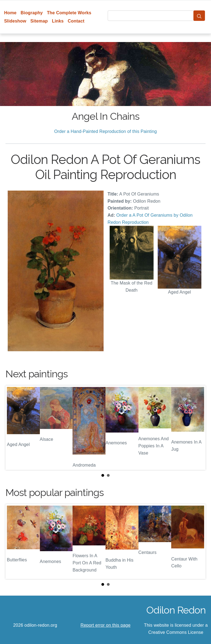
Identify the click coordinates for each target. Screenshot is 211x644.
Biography (32, 13)
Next (197, 428)
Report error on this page (105, 625)
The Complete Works (69, 13)
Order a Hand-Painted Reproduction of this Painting (105, 131)
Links (58, 21)
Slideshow (15, 21)
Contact (76, 21)
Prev (14, 428)
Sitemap (39, 21)
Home (10, 13)
